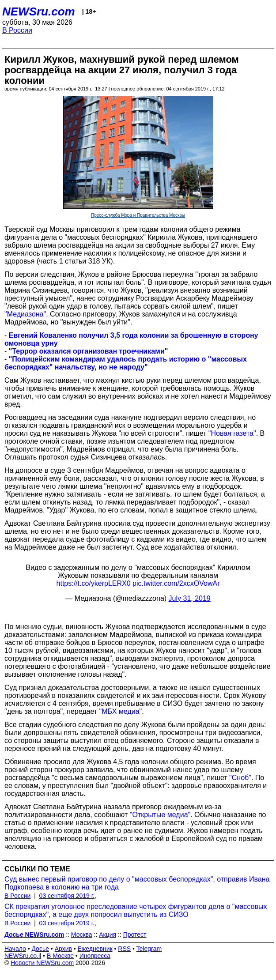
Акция (108, 935)
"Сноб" (240, 778)
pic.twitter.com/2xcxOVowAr (176, 583)
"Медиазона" (25, 314)
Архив (63, 949)
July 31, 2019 (190, 598)
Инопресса (95, 956)
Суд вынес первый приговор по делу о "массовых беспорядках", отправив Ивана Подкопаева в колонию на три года (137, 883)
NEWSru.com (39, 11)
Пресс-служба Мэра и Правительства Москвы (138, 215)
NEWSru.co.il (23, 956)
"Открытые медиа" (160, 815)
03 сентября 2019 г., (68, 896)
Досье (40, 949)
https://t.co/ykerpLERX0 (94, 583)
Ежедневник (95, 949)
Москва (82, 935)
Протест (135, 935)
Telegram (149, 949)
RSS (124, 949)
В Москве (60, 956)
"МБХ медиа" (121, 711)
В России (17, 30)
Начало (15, 949)
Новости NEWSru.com (42, 963)
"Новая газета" (232, 433)
